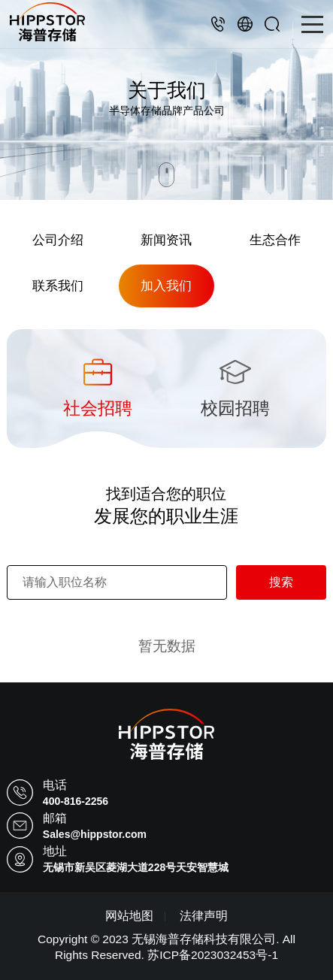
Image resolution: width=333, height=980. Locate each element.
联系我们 (58, 286)
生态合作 (275, 240)
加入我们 (166, 286)
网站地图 (129, 916)
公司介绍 (58, 240)
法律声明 (204, 916)
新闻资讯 (166, 240)
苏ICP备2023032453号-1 (213, 955)
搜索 (281, 582)
